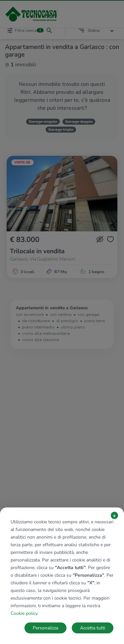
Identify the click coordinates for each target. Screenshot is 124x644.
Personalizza (45, 628)
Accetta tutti (93, 628)
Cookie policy (24, 613)
